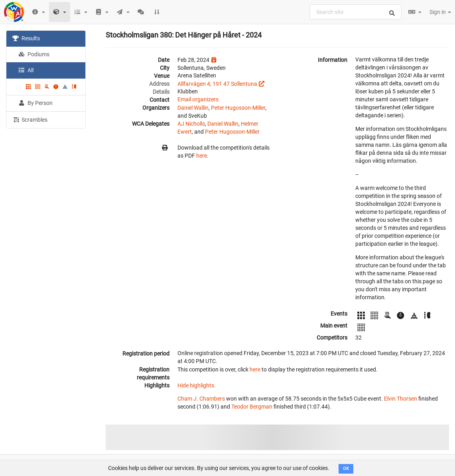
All (26, 70)
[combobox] (356, 12)
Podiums (34, 54)
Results (26, 38)
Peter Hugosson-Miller (238, 108)
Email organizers (198, 99)
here (202, 156)
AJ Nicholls (191, 124)
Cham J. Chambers (201, 399)
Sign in (440, 12)
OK (346, 469)
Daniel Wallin (193, 108)
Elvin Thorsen (401, 399)
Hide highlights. (197, 385)
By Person (35, 103)
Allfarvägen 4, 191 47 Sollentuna (217, 84)
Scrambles (30, 119)
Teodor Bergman (252, 407)
